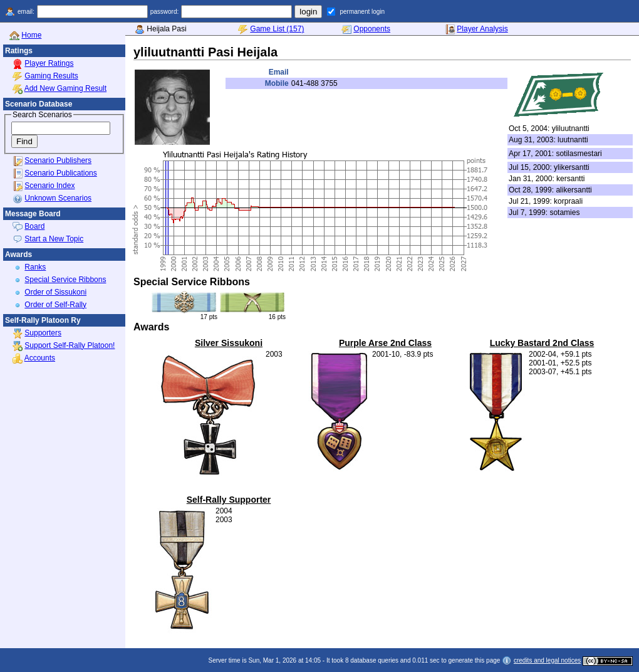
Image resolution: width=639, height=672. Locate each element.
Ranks (35, 267)
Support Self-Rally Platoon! (70, 345)
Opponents (372, 29)
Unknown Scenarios (58, 198)
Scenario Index (49, 186)
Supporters (43, 333)
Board (34, 226)
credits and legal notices (547, 660)
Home (31, 35)
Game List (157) (277, 29)
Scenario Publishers (58, 160)
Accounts (40, 358)
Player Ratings (49, 63)
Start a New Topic (54, 239)
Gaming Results (51, 76)
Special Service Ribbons (65, 280)
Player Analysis (482, 29)
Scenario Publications (60, 173)
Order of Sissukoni (55, 292)
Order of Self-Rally (55, 305)
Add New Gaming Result (65, 88)
